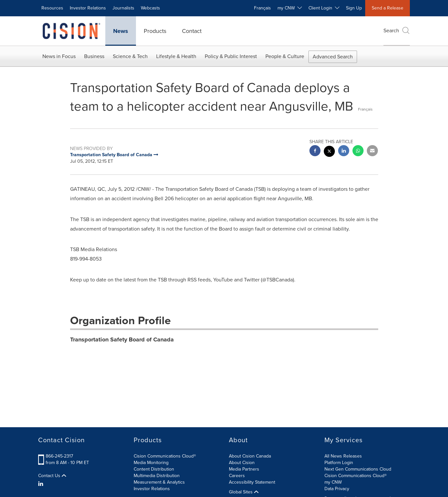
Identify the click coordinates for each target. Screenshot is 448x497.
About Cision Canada (250, 456)
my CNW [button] (290, 8)
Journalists (123, 8)
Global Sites (244, 492)
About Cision (242, 463)
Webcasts (150, 8)
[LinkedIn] (42, 484)
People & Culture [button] (285, 56)
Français (262, 8)
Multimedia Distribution (157, 476)
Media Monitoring (151, 463)
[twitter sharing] (329, 152)
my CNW (333, 482)
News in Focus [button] (59, 56)
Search (397, 30)
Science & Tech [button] (130, 56)
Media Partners (244, 469)
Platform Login (339, 463)
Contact (192, 31)
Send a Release (388, 8)
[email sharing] (372, 151)
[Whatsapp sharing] (358, 151)
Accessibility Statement (252, 482)
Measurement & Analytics (159, 482)
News (121, 31)
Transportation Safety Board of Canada (122, 339)
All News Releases (343, 456)
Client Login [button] (324, 8)
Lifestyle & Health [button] (176, 56)
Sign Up (354, 8)
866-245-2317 (59, 456)
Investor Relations (88, 8)
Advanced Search (333, 57)
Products (155, 31)
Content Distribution (154, 469)
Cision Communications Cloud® (165, 456)
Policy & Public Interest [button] (231, 56)
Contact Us (52, 476)
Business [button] (94, 56)
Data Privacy (337, 489)
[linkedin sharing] (344, 151)
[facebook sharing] (315, 151)
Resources (52, 8)
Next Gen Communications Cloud (358, 469)
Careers (237, 476)
